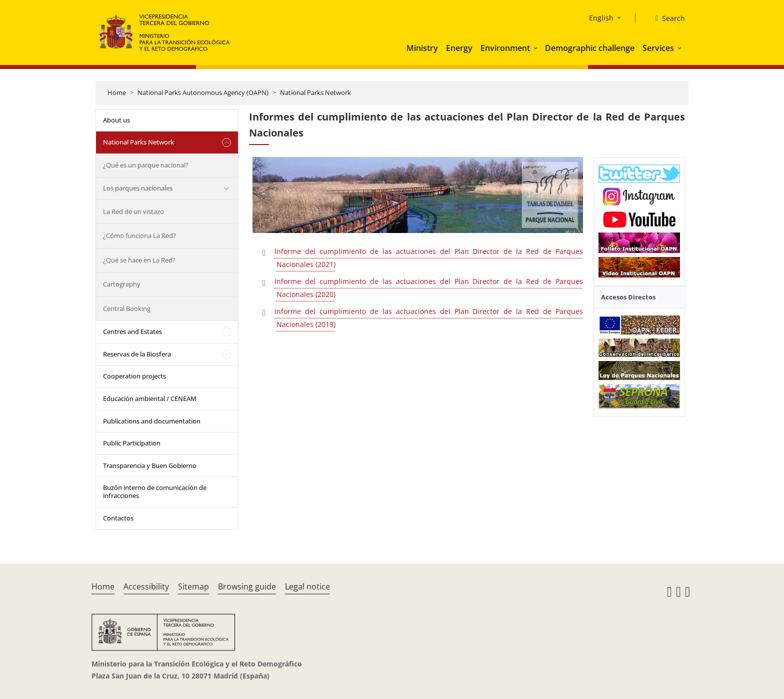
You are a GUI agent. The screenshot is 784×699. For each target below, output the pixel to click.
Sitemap (193, 586)
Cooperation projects (134, 376)
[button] (536, 48)
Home (117, 92)
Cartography (122, 284)
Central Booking (127, 308)
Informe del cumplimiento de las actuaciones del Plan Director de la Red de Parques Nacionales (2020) (429, 288)
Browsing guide (247, 586)
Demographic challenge (590, 48)
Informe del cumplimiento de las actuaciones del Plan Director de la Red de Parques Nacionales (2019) (429, 318)
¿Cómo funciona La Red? (139, 235)
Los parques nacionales (138, 188)
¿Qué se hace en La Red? (139, 260)
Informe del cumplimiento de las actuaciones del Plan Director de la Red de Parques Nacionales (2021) (429, 258)
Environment (505, 48)
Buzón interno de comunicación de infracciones (155, 491)
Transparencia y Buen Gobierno (150, 465)
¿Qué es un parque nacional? (146, 165)
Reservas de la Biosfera (137, 354)
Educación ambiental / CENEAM (150, 398)
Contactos (118, 518)
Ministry (422, 48)
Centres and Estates (132, 331)
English (601, 18)
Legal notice (307, 586)
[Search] (666, 18)
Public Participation (132, 443)
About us (116, 120)
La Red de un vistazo (133, 211)
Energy (459, 48)
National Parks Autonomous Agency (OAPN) (203, 92)
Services (658, 48)
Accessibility (146, 586)
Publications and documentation (152, 421)
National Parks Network (315, 92)
